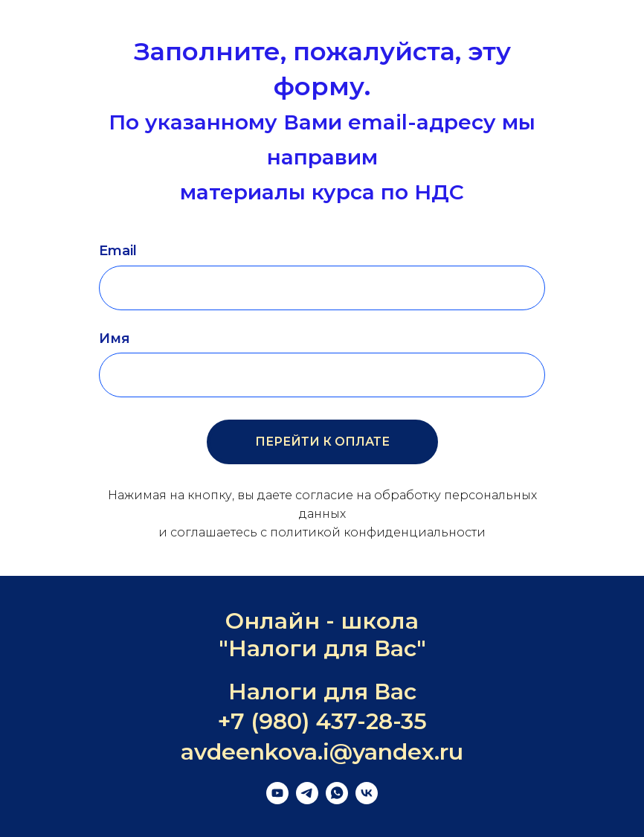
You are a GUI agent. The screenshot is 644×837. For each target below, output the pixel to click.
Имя (115, 339)
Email (118, 251)
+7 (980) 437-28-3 (316, 721)
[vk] (367, 800)
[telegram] (307, 800)
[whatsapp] (337, 800)
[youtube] (277, 800)
